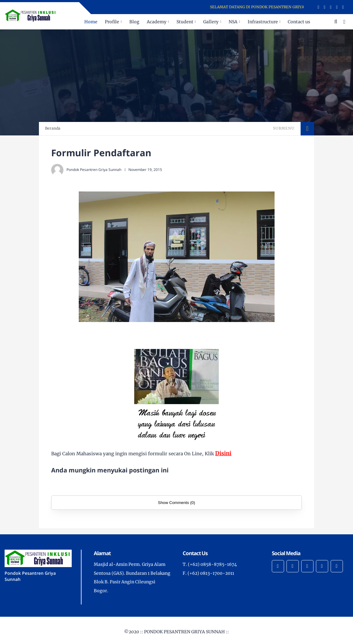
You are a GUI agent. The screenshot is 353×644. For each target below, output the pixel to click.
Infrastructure (263, 22)
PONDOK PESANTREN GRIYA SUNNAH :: (186, 632)
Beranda (53, 128)
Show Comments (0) (176, 503)
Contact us (299, 22)
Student (185, 22)
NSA (233, 22)
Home (91, 22)
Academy (157, 22)
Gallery (211, 22)
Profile (112, 22)
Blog (134, 22)
